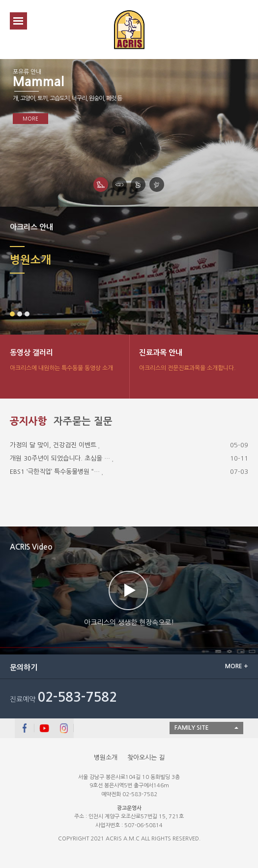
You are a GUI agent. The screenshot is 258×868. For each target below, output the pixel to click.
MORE (30, 119)
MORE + (237, 666)
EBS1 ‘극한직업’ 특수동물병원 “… (55, 472)
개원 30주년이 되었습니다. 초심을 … (60, 458)
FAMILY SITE (192, 728)
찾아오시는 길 (146, 758)
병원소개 (106, 758)
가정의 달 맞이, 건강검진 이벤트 (53, 445)
